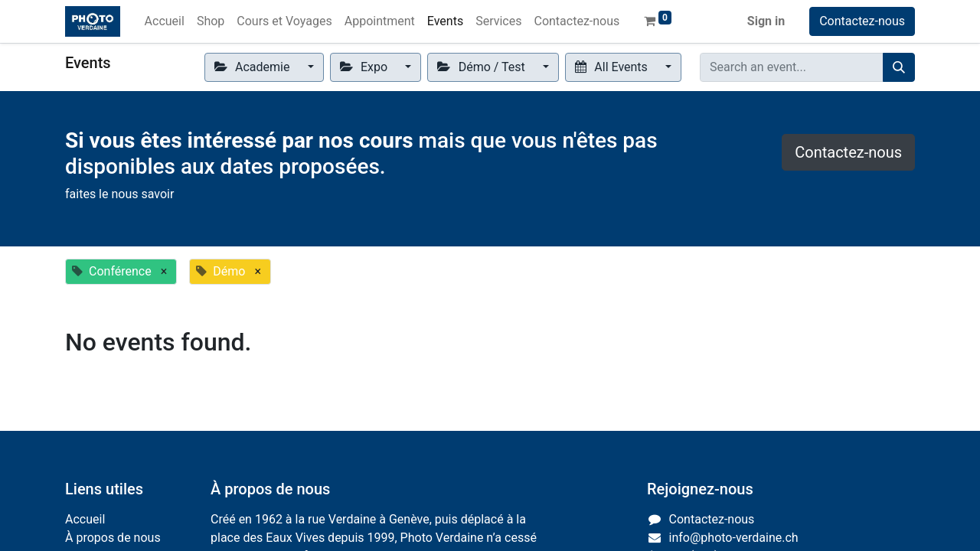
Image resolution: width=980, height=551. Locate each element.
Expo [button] (365, 67)
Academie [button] (254, 67)
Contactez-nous (862, 21)
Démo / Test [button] (482, 67)
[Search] (899, 67)
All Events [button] (613, 67)
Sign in (766, 21)
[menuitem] (165, 21)
